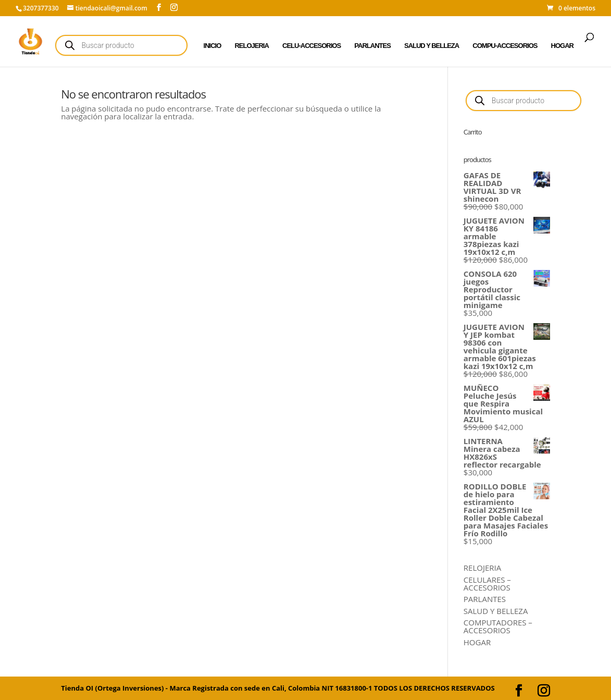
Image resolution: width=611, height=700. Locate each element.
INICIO (213, 46)
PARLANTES (372, 46)
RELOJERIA (251, 46)
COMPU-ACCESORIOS (505, 46)
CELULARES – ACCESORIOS (487, 584)
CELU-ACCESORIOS (311, 46)
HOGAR (562, 46)
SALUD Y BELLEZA (432, 46)
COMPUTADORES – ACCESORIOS (498, 626)
